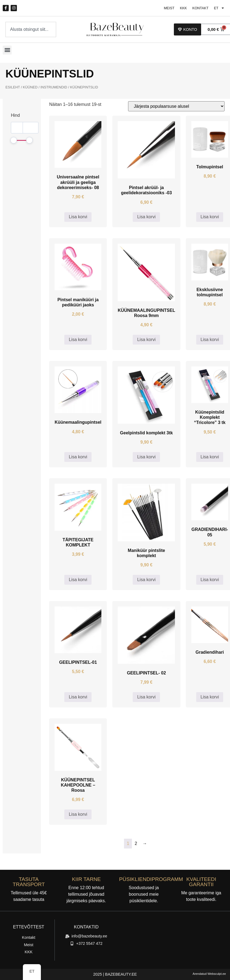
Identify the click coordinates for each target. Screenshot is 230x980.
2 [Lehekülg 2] (136, 843)
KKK (183, 8)
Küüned (30, 87)
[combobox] (31, 29)
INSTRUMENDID (54, 87)
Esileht (13, 87)
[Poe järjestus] (176, 106)
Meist (169, 8)
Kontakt (200, 8)
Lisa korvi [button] (78, 217)
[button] (7, 50)
